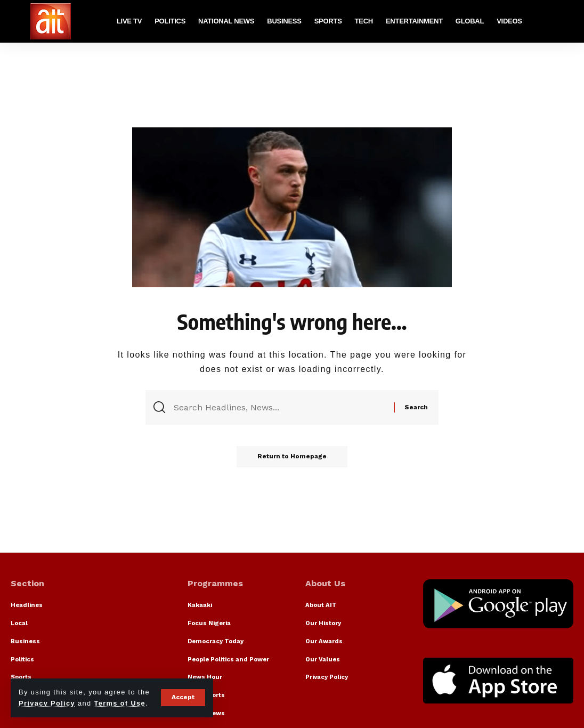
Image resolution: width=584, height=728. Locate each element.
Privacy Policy (47, 703)
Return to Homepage (292, 457)
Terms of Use (120, 703)
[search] (565, 21)
